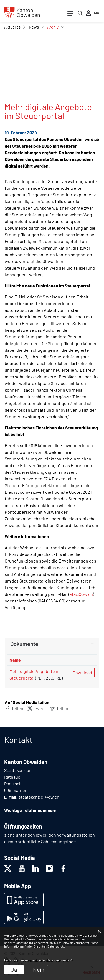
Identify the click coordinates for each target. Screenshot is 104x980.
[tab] (52, 644)
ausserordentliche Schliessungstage (40, 841)
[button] (12, 27)
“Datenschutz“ (56, 946)
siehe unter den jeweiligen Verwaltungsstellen (50, 835)
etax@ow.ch (81, 594)
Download (82, 673)
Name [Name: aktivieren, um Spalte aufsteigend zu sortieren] (15, 660)
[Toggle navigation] (70, 15)
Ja (14, 969)
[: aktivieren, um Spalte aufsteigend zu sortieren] (82, 660)
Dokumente (24, 644)
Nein (39, 969)
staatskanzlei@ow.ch (39, 797)
